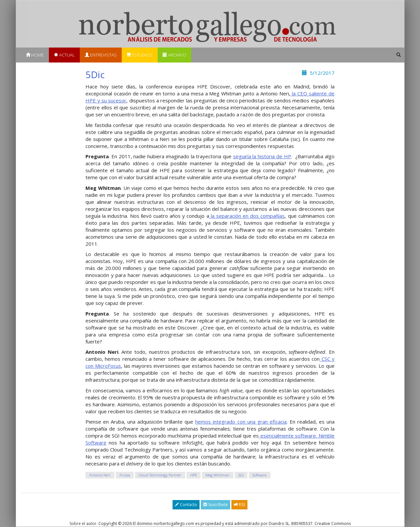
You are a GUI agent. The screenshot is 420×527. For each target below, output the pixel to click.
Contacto (186, 505)
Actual (64, 55)
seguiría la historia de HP (262, 156)
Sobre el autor (83, 524)
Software (259, 475)
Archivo (174, 55)
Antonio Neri (100, 475)
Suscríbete (215, 505)
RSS (239, 505)
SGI (241, 475)
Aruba (125, 475)
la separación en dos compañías (247, 216)
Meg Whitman (217, 475)
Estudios (140, 55)
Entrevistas (101, 55)
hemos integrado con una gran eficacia (241, 422)
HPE (194, 475)
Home (35, 55)
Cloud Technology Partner (160, 475)
